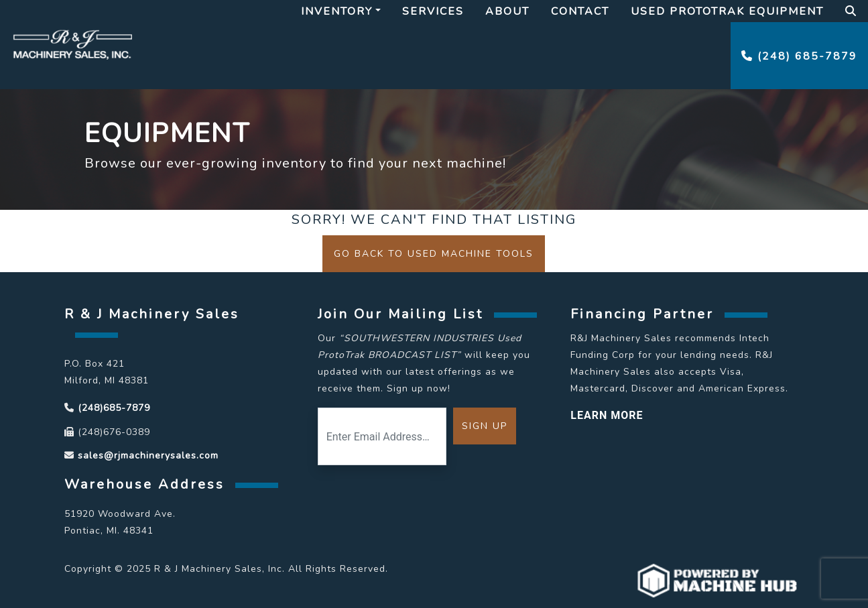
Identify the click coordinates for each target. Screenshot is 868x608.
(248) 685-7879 (799, 56)
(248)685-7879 (114, 408)
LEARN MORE (607, 415)
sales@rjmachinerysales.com (148, 455)
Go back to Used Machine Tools (434, 254)
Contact (580, 11)
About (507, 11)
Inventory (337, 11)
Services (433, 11)
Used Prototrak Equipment (727, 11)
